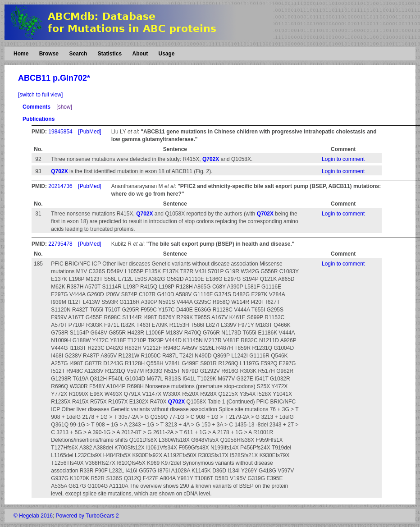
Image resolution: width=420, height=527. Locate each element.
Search (78, 54)
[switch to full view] (40, 95)
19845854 (60, 132)
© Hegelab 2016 (33, 516)
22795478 (60, 244)
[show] (64, 107)
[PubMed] (89, 132)
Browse (49, 54)
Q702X (211, 159)
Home (21, 54)
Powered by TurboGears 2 (87, 516)
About (140, 54)
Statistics (110, 54)
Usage (166, 54)
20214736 (60, 186)
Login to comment (343, 159)
